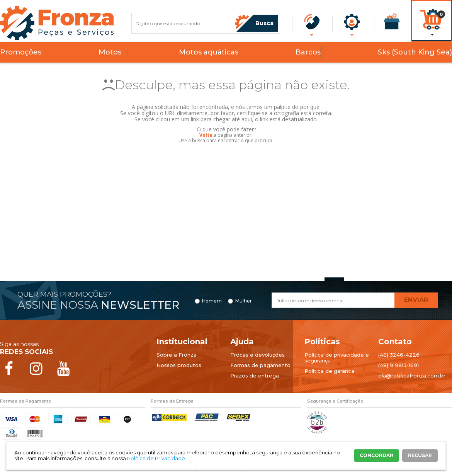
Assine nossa (98, 305)
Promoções (21, 52)
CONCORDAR (376, 455)
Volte (206, 135)
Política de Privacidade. (157, 458)
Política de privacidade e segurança (337, 358)
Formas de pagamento (260, 365)
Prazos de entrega (255, 376)
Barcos (308, 52)
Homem (212, 301)
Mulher (244, 301)
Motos (110, 52)
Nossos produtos (179, 365)
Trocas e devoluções (257, 355)
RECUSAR (420, 455)
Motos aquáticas (209, 52)
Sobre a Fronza (177, 355)
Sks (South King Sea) (415, 52)
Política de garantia (330, 371)
